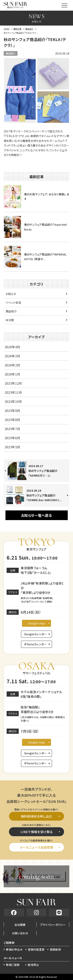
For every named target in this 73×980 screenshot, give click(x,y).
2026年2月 (12, 365)
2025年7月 (12, 429)
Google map (36, 623)
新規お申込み (14, 949)
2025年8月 (12, 420)
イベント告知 (13, 303)
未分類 (10, 320)
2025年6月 (12, 438)
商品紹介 (11, 53)
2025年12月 (13, 383)
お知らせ (11, 294)
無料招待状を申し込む (37, 816)
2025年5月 (12, 447)
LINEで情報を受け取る (36, 832)
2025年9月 (12, 411)
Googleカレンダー (36, 634)
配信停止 (33, 965)
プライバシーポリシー (53, 925)
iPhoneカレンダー (35, 644)
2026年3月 (12, 356)
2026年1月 (12, 374)
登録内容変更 (36, 949)
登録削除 (55, 949)
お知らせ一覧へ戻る (36, 515)
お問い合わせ (20, 933)
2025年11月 (13, 392)
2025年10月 (13, 401)
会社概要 (20, 925)
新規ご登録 (13, 965)
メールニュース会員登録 (36, 847)
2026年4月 (12, 347)
